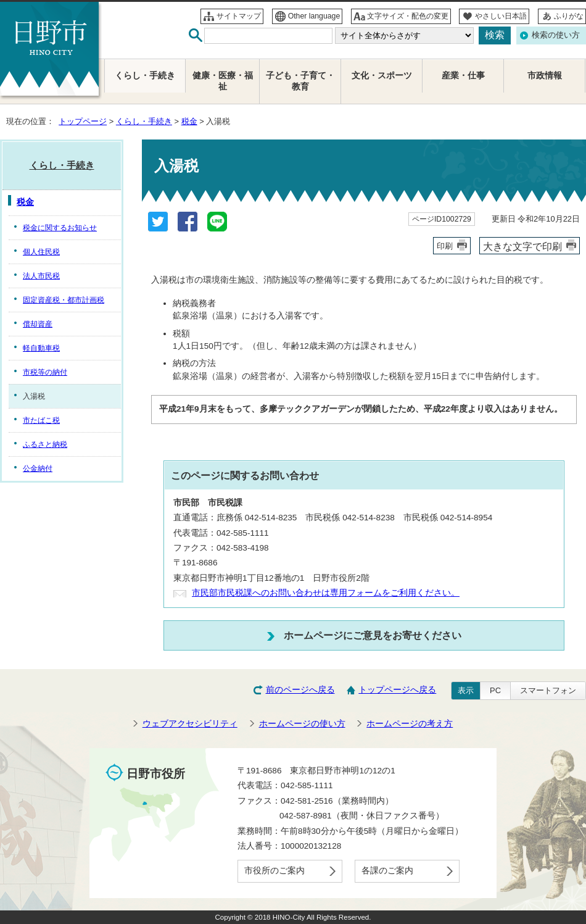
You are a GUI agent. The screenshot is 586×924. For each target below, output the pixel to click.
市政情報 (545, 76)
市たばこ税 (41, 420)
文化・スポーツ (382, 76)
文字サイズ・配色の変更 (408, 16)
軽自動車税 (41, 348)
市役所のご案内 (274, 871)
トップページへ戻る (397, 690)
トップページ (83, 121)
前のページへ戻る (300, 690)
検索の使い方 (556, 35)
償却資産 (38, 324)
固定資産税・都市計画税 (64, 300)
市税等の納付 (45, 372)
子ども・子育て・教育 (300, 81)
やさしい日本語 (501, 16)
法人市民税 (41, 276)
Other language (314, 16)
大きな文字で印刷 (522, 246)
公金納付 (38, 468)
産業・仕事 (463, 76)
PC (495, 690)
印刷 (445, 246)
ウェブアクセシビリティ (190, 724)
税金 (189, 121)
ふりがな (569, 16)
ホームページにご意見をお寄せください (373, 635)
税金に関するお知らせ (60, 228)
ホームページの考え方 (410, 724)
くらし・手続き (144, 121)
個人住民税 (41, 252)
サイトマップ (239, 16)
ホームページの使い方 (302, 724)
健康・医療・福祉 (223, 81)
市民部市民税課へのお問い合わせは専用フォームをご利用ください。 (326, 593)
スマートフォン (548, 690)
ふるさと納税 (45, 444)
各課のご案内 (387, 871)
